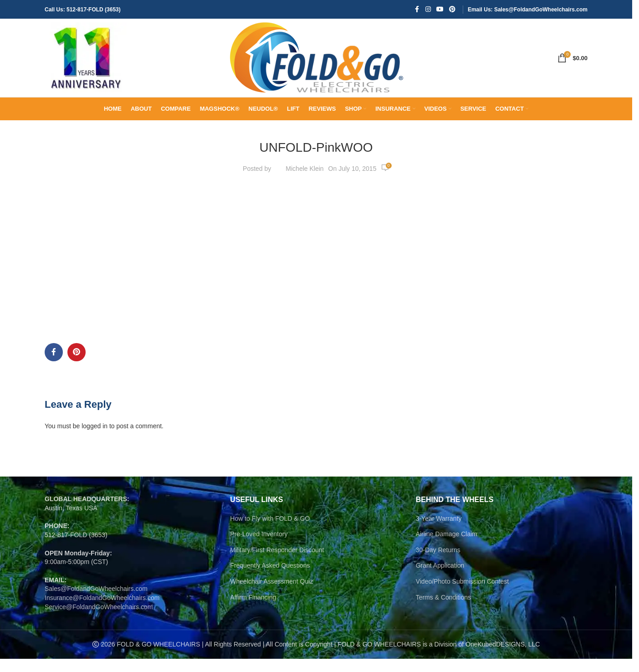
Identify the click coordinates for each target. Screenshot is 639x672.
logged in (95, 439)
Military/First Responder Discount (277, 563)
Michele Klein (304, 182)
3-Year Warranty (439, 532)
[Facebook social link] (417, 10)
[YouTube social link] (440, 10)
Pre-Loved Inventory (259, 547)
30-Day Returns (438, 563)
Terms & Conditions (443, 610)
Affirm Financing (253, 610)
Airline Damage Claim (447, 547)
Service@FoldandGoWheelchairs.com (99, 620)
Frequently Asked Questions (270, 579)
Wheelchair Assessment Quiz (271, 595)
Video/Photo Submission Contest (462, 595)
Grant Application (440, 579)
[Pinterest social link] (452, 10)
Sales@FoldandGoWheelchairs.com (96, 602)
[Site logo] (86, 64)
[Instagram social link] (428, 10)
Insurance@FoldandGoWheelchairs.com (102, 611)
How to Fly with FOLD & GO (270, 532)
